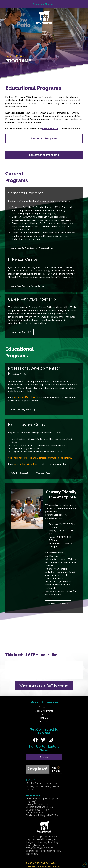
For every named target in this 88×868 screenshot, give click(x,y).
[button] (44, 33)
